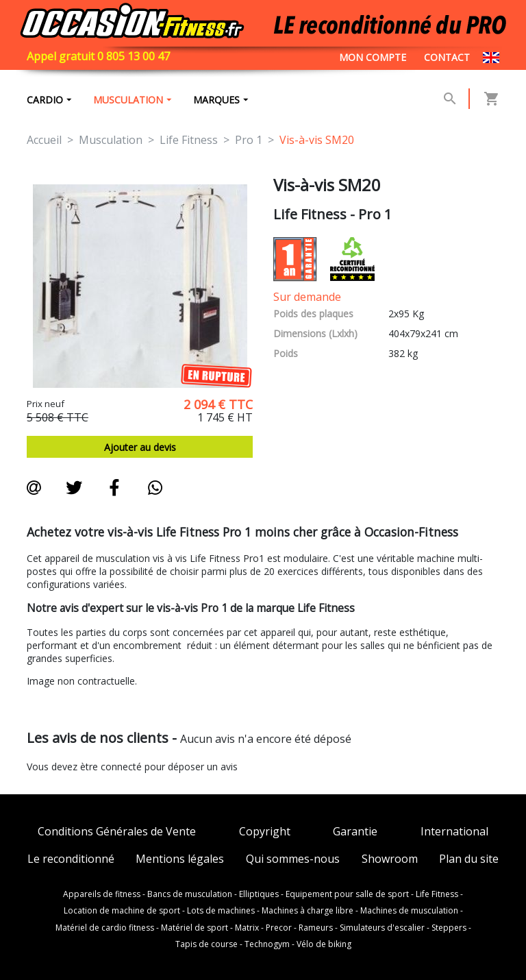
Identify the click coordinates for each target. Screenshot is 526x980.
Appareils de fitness (102, 894)
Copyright (265, 832)
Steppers (449, 928)
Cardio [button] (45, 100)
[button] (450, 99)
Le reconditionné (71, 859)
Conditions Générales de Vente (117, 832)
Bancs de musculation (190, 894)
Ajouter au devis (140, 447)
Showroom (390, 859)
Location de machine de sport (122, 911)
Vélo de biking (324, 944)
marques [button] (216, 100)
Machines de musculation (409, 911)
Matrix (247, 928)
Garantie (355, 832)
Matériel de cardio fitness (105, 928)
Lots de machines (221, 911)
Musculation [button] (128, 100)
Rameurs (316, 928)
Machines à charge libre (308, 911)
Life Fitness (437, 894)
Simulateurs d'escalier (382, 928)
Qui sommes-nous (293, 859)
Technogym (267, 944)
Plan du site (469, 859)
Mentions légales (180, 859)
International (454, 832)
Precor (279, 928)
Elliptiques (259, 894)
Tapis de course (206, 944)
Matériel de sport (195, 928)
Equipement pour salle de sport (347, 894)
